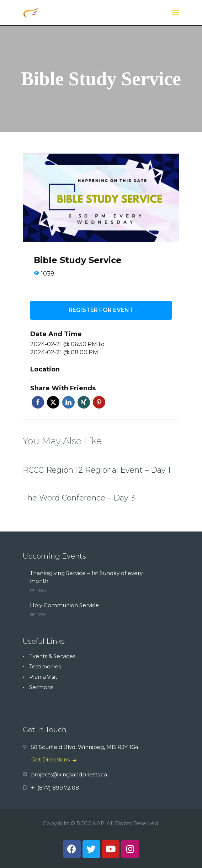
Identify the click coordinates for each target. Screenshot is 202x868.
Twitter (53, 402)
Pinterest (99, 402)
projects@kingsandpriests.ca (69, 774)
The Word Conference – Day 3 (79, 498)
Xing (84, 402)
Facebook (38, 402)
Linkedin (68, 402)
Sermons (41, 687)
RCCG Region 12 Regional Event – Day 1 (97, 470)
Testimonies (45, 666)
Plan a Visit (43, 677)
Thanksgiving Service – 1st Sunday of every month (86, 577)
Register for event (101, 310)
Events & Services (52, 656)
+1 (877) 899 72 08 (55, 788)
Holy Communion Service (64, 605)
